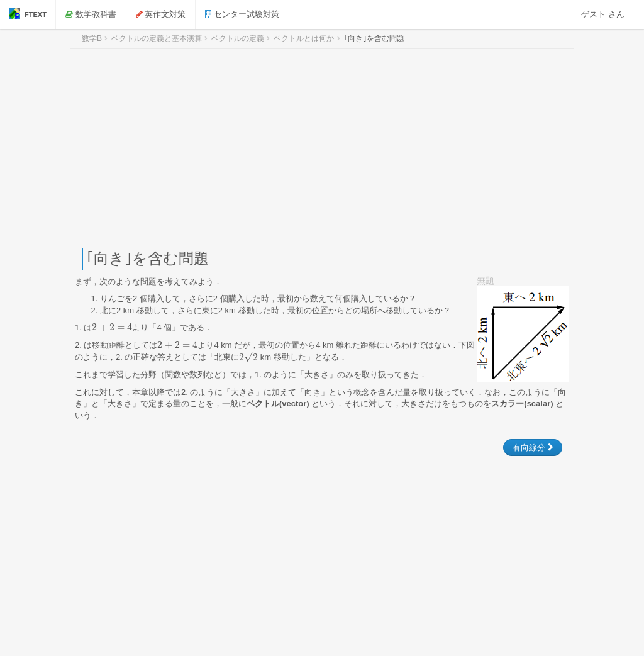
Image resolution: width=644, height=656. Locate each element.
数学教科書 (91, 14)
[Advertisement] (322, 148)
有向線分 (533, 448)
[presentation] (112, 327)
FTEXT (28, 14)
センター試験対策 (242, 14)
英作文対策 (161, 14)
